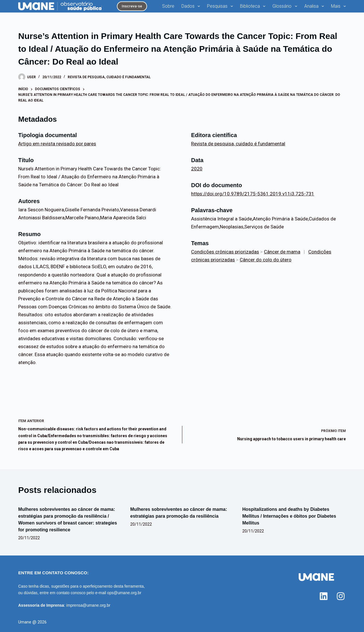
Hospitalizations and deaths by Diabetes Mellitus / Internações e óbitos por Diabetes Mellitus (289, 516)
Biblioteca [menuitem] (254, 6)
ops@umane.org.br (124, 593)
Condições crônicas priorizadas (225, 252)
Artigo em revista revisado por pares (57, 144)
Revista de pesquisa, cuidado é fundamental (109, 77)
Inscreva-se (132, 6)
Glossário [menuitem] (286, 6)
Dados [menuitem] (192, 6)
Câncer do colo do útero (266, 260)
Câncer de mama (282, 252)
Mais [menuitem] (338, 6)
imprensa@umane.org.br (88, 605)
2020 (197, 169)
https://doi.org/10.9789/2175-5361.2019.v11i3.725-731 (253, 194)
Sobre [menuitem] (168, 6)
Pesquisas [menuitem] (221, 6)
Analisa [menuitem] (315, 6)
